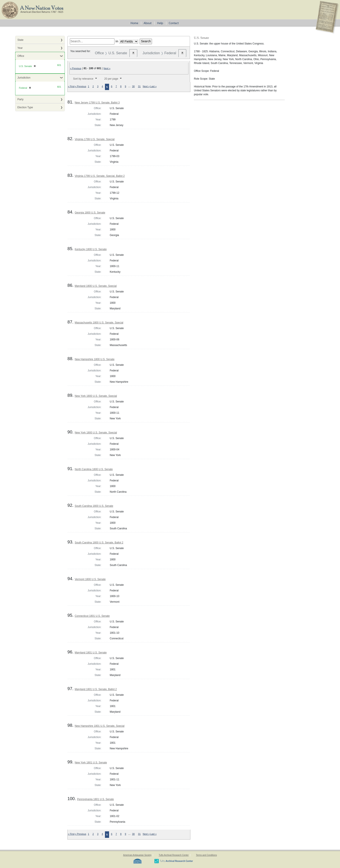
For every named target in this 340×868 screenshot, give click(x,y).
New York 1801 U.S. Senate (91, 763)
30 (133, 86)
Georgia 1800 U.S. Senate (90, 213)
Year (20, 48)
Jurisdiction (24, 78)
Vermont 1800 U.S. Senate (90, 579)
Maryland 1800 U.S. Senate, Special (96, 286)
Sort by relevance (83, 79)
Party (20, 99)
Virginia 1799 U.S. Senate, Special (95, 139)
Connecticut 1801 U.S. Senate (92, 616)
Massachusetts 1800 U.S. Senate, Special (99, 323)
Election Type (25, 107)
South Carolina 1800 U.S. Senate (94, 506)
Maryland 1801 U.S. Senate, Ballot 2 (96, 689)
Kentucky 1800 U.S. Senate (91, 249)
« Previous (76, 68)
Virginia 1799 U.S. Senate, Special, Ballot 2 (100, 176)
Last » (153, 86)
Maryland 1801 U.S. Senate (91, 653)
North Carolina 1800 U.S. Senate (94, 469)
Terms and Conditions (206, 855)
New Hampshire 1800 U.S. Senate (94, 359)
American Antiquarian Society (137, 855)
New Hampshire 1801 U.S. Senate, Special (99, 726)
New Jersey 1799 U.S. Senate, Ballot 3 (97, 103)
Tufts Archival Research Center (174, 855)
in (117, 41)
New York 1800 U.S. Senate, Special (96, 396)
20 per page (111, 79)
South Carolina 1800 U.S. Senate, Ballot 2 (99, 543)
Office (21, 56)
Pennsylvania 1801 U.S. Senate (96, 799)
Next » (107, 68)
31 (139, 86)
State (20, 40)
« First (71, 86)
